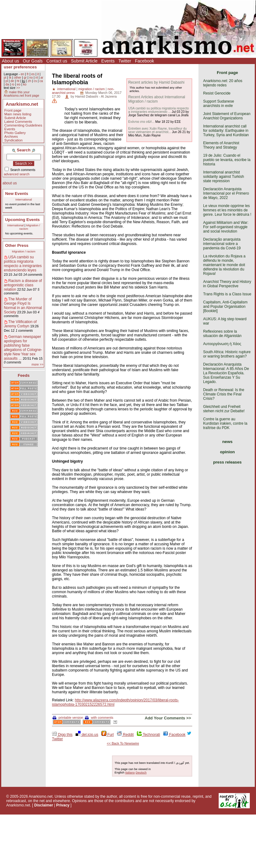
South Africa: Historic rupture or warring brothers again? (227, 354)
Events (108, 61)
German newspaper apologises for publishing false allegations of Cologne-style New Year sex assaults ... (23, 348)
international (66, 89)
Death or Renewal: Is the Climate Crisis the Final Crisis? (224, 394)
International (24, 199)
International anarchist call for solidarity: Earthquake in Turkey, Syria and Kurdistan (226, 131)
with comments (99, 718)
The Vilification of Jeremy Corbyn (20, 324)
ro (13, 84)
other (18, 78)
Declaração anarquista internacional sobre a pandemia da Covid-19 (222, 244)
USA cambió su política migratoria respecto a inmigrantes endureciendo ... (158, 110)
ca (41, 81)
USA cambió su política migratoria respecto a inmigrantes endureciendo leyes (23, 264)
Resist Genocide (217, 93)
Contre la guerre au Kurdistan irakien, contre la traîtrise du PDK (225, 423)
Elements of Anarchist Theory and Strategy (221, 145)
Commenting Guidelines (23, 125)
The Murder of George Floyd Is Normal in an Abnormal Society (23, 306)
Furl (108, 735)
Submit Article (84, 61)
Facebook (144, 61)
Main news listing (18, 114)
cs (35, 81)
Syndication (14, 140)
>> (18, 88)
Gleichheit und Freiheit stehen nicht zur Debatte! (224, 409)
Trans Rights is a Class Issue (227, 294)
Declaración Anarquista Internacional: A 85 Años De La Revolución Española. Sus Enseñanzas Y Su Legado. (226, 373)
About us (10, 61)
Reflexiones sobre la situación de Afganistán (222, 334)
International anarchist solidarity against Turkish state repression (223, 177)
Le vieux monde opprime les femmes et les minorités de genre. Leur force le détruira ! (227, 210)
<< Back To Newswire (123, 743)
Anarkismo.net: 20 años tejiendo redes (223, 83)
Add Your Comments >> (168, 718)
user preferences (20, 67)
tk (10, 78)
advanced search (17, 174)
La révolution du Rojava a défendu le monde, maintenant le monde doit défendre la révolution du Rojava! (224, 265)
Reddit (125, 735)
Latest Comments (18, 122)
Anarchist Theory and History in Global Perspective (227, 284)
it (38, 74)
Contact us (57, 61)
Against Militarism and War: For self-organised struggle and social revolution (226, 227)
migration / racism (92, 89)
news (228, 442)
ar (42, 78)
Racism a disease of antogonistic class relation (23, 285)
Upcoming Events (23, 220)
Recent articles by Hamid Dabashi (156, 82)
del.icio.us (87, 735)
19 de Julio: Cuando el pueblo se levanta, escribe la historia (227, 160)
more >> (37, 365)
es (33, 74)
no (31, 78)
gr (25, 78)
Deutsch (141, 772)
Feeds (24, 375)
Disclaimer (44, 805)
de (12, 81)
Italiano (130, 772)
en (22, 74)
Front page (13, 110)
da (7, 84)
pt (5, 78)
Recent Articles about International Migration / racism (157, 99)
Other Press (17, 245)
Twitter (125, 61)
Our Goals (33, 61)
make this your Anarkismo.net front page (21, 94)
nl (37, 78)
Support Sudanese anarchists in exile (219, 104)
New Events (17, 194)
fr (28, 74)
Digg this (62, 735)
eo (19, 84)
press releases (227, 462)
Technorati (148, 735)
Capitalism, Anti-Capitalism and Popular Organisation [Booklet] (225, 307)
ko (25, 84)
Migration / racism (24, 251)
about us (10, 183)
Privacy (63, 805)
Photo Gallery (15, 133)
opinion (227, 452)
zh (29, 81)
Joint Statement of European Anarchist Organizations (227, 116)
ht (18, 81)
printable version (68, 718)
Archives (11, 136)
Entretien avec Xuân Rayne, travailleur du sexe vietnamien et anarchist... (157, 130)
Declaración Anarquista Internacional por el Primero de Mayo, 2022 (226, 193)
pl (7, 81)
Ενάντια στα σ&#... (141, 122)
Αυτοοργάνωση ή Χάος (222, 344)
